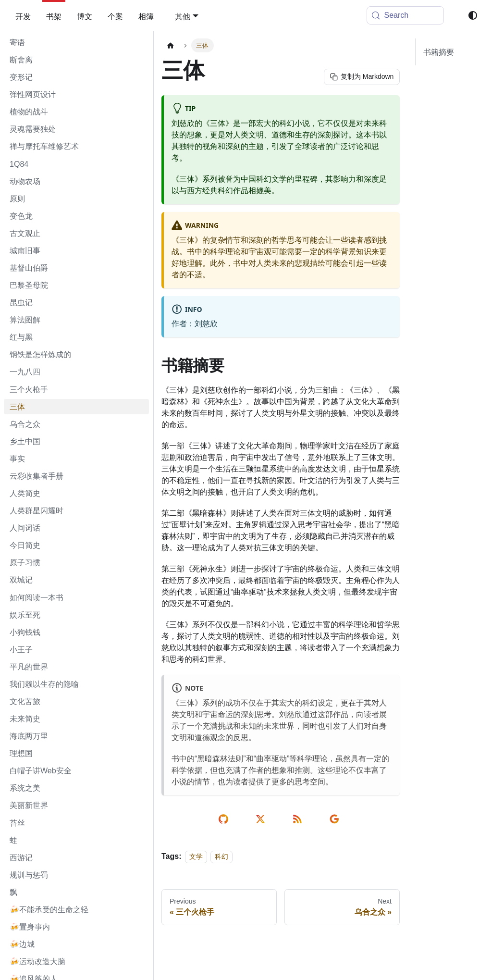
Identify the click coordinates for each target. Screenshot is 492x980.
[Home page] (171, 45)
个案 (115, 16)
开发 (23, 16)
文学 (196, 856)
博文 (85, 16)
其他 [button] (183, 16)
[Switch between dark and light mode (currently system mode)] (473, 15)
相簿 (146, 16)
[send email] (336, 819)
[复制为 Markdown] (361, 77)
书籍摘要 (439, 52)
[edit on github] (225, 819)
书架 (54, 16)
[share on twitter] (262, 819)
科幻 (221, 856)
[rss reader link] (299, 819)
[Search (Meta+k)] (406, 15)
